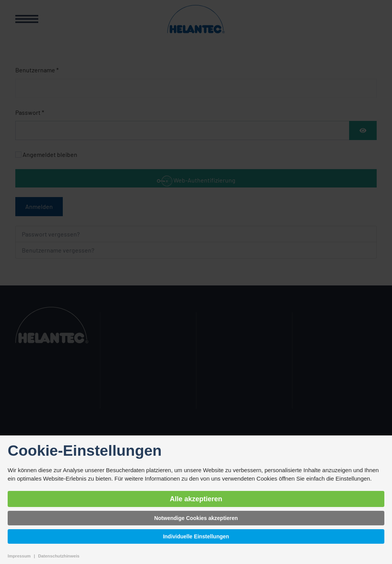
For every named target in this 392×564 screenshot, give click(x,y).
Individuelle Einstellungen (196, 536)
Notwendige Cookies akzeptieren (196, 518)
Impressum (19, 556)
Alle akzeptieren (196, 499)
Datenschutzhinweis (59, 556)
